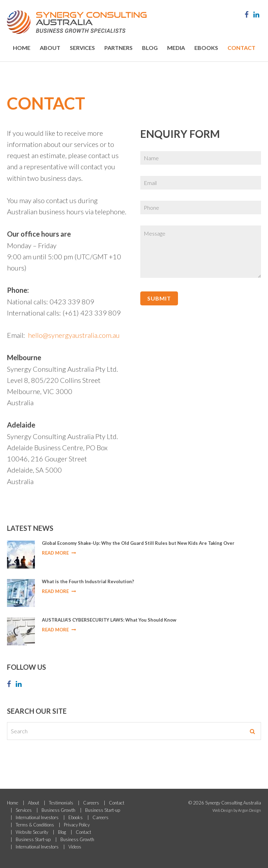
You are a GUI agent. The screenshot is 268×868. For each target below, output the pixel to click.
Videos (75, 847)
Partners (118, 48)
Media (176, 48)
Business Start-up (103, 810)
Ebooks (206, 48)
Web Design (223, 810)
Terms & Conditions (35, 825)
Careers (91, 803)
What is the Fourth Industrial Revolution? (88, 581)
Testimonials (61, 803)
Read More (59, 553)
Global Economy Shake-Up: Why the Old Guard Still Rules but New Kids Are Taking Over (138, 543)
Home (22, 48)
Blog (150, 48)
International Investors (37, 817)
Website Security (32, 832)
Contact (241, 48)
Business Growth (58, 810)
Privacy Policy (77, 825)
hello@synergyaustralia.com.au (74, 335)
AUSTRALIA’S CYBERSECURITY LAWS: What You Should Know (109, 620)
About (50, 48)
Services (82, 48)
